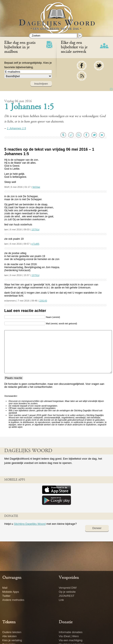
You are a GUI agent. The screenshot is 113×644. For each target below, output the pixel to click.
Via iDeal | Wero (69, 636)
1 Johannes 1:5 (29, 107)
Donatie (66, 622)
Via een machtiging (71, 640)
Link (61, 600)
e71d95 (35, 244)
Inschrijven (41, 84)
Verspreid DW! (68, 588)
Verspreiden (69, 578)
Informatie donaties (71, 632)
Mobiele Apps (11, 592)
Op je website (67, 592)
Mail (5, 588)
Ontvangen (12, 578)
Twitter (6, 596)
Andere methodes (13, 600)
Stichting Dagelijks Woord (30, 524)
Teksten (9, 622)
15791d (35, 229)
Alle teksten (10, 636)
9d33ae (36, 187)
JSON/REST (67, 596)
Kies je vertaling (12, 640)
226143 (43, 301)
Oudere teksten (12, 632)
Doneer (97, 528)
